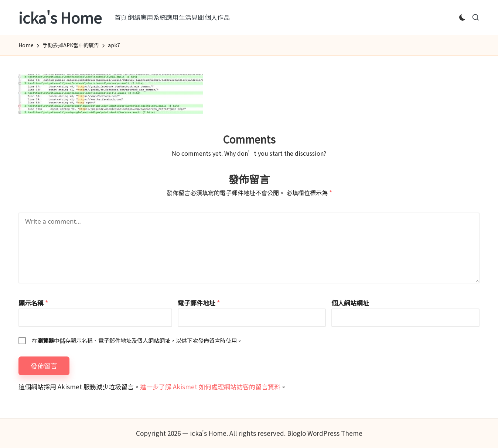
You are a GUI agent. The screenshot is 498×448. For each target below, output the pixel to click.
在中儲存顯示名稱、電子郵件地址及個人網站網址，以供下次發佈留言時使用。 (137, 340)
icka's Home (60, 17)
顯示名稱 (33, 303)
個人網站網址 (350, 303)
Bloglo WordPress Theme (325, 433)
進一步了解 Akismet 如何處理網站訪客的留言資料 (210, 387)
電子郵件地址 (199, 303)
